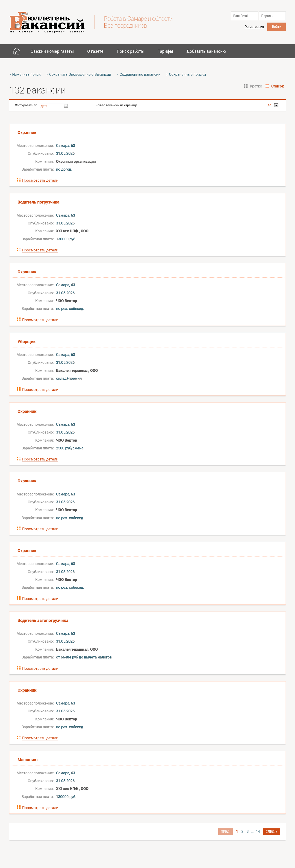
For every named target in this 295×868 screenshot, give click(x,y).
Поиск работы (130, 51)
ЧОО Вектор (66, 301)
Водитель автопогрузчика (43, 620)
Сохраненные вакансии (140, 74)
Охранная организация (76, 162)
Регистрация (254, 27)
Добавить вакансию (206, 51)
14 (258, 832)
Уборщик (27, 342)
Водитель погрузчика (38, 202)
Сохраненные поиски (187, 74)
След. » (272, 832)
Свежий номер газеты (52, 51)
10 (269, 105)
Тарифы (165, 51)
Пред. (226, 832)
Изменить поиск (26, 74)
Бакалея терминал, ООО (77, 371)
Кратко (256, 86)
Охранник (27, 133)
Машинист (28, 760)
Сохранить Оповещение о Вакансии (80, 74)
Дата (44, 106)
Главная (16, 51)
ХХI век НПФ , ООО (72, 231)
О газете (95, 51)
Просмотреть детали (40, 180)
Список (278, 86)
